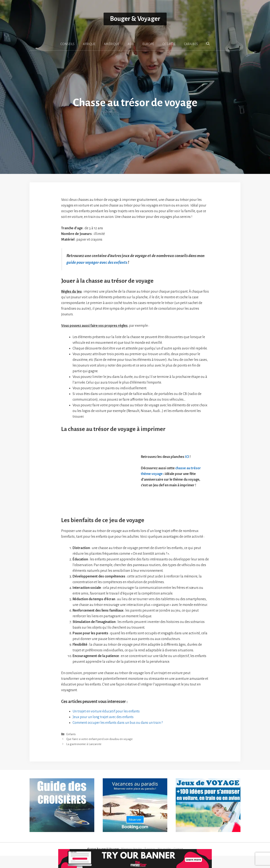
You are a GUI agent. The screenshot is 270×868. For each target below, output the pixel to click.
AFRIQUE (89, 44)
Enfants (71, 747)
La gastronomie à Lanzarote (84, 756)
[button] (208, 44)
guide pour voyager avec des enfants (97, 262)
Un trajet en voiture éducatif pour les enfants (106, 724)
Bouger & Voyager (135, 19)
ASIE (131, 44)
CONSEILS (67, 44)
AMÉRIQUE (111, 44)
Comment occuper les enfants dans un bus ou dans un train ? (118, 735)
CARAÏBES (191, 44)
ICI (187, 463)
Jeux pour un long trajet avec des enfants (103, 729)
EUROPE (148, 44)
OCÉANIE (169, 44)
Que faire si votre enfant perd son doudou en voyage (99, 751)
